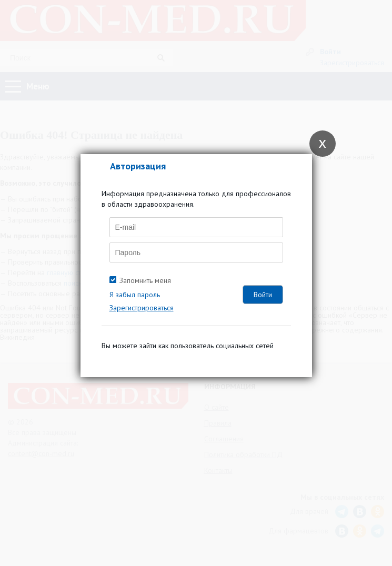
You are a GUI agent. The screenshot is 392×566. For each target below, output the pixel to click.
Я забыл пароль (135, 295)
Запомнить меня (145, 280)
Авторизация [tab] (138, 166)
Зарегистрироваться (142, 308)
